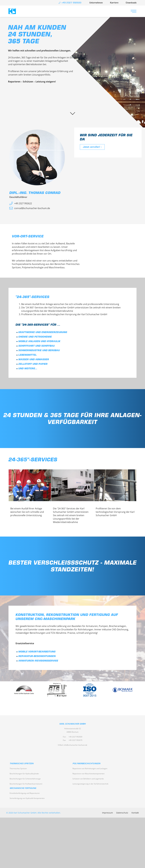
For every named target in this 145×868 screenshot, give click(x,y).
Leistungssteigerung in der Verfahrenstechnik (90, 784)
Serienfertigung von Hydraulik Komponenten (27, 798)
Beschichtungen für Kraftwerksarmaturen (26, 784)
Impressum (107, 813)
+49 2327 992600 (75, 737)
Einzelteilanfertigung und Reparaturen (25, 793)
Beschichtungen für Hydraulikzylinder (24, 774)
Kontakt (135, 813)
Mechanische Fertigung (23, 788)
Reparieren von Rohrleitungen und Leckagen (90, 768)
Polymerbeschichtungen (86, 763)
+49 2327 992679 (75, 740)
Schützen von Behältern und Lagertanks (88, 779)
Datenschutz (122, 813)
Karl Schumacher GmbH (12, 11)
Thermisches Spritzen (22, 763)
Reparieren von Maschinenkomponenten (89, 774)
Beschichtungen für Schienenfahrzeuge (25, 779)
